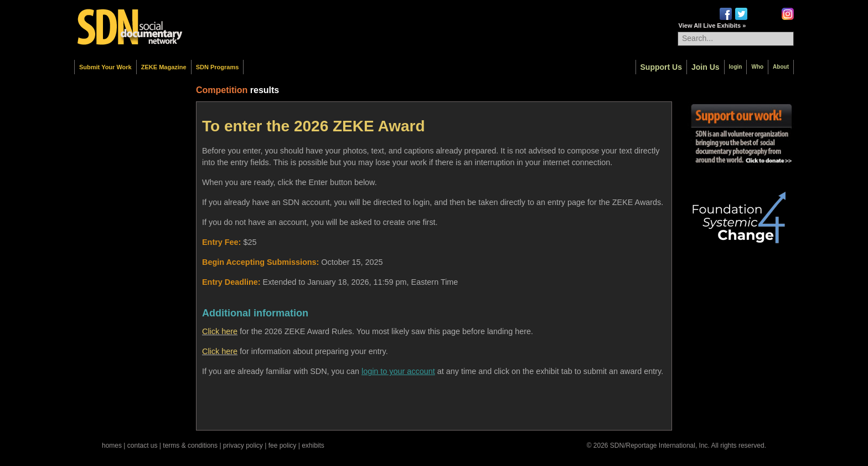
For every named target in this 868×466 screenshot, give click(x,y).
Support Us (661, 67)
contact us (143, 445)
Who (757, 67)
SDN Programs (218, 67)
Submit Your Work (105, 67)
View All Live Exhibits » (712, 25)
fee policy (283, 445)
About (781, 67)
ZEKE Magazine (164, 67)
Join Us (706, 67)
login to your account (398, 371)
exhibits (313, 445)
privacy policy (243, 445)
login (736, 67)
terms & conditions (190, 445)
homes (112, 445)
